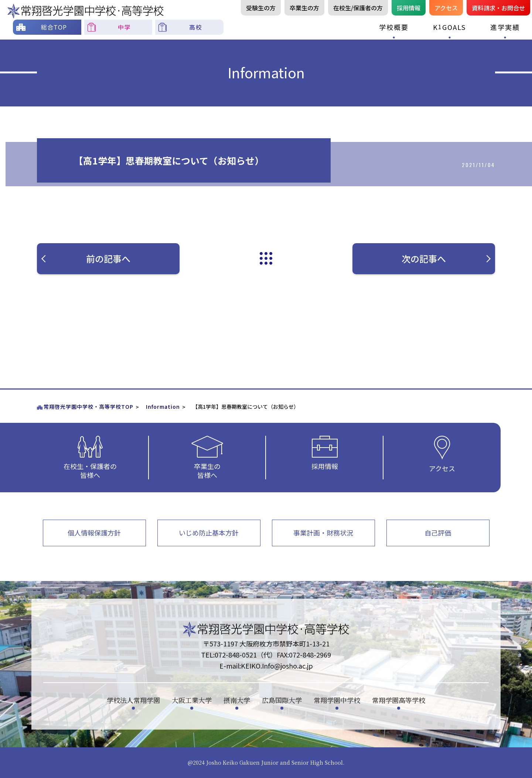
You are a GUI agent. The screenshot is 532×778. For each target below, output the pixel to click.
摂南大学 (237, 700)
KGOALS (449, 27)
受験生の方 (261, 8)
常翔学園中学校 (337, 700)
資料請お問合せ (498, 8)
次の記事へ (446, 259)
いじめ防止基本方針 (209, 533)
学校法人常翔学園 (133, 700)
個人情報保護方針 (94, 533)
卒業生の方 (304, 8)
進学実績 (505, 27)
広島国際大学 (282, 700)
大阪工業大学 (192, 700)
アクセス (446, 8)
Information (163, 407)
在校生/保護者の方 (358, 8)
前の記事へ (105, 259)
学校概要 (394, 27)
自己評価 (438, 533)
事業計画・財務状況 (323, 533)
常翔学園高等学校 (399, 700)
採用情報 (409, 8)
